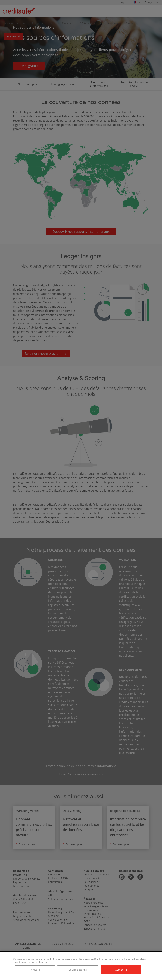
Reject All (35, 970)
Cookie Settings (78, 970)
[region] (81, 966)
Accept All (121, 970)
